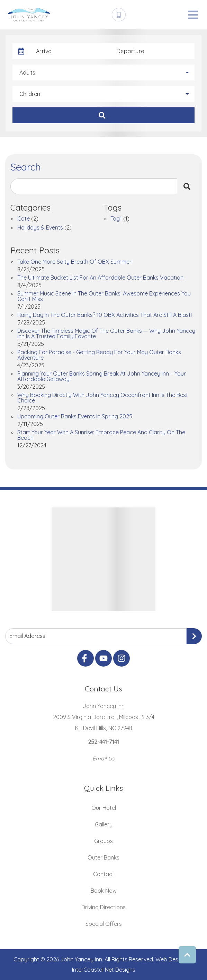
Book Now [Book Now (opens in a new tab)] (104, 891)
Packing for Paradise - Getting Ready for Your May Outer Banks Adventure (99, 355)
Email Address (27, 636)
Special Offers (104, 924)
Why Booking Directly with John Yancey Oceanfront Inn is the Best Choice (103, 398)
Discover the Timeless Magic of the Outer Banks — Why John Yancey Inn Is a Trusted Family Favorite (106, 334)
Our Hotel (104, 808)
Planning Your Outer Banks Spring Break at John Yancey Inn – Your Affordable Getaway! (102, 377)
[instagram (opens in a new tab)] (121, 658)
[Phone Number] (119, 15)
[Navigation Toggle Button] (193, 15)
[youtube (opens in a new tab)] (103, 658)
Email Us (103, 758)
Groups (103, 841)
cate (24, 219)
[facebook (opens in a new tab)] (85, 658)
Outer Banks (103, 857)
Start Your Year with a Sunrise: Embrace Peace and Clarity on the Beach (101, 435)
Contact (104, 874)
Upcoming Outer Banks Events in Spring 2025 (75, 417)
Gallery (104, 824)
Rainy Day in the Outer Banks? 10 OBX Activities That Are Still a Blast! (105, 315)
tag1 (116, 219)
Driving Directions (103, 907)
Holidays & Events (40, 228)
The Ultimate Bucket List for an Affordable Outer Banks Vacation (100, 278)
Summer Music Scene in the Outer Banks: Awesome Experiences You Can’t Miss (104, 297)
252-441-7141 (103, 742)
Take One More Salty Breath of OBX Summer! (75, 262)
